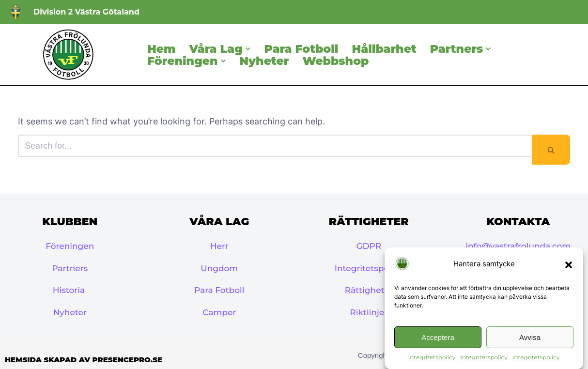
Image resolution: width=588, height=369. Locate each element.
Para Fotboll (302, 49)
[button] (569, 265)
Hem (161, 49)
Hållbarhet (384, 49)
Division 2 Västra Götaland (86, 12)
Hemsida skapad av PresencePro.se (84, 360)
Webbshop (335, 61)
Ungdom (219, 268)
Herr (219, 246)
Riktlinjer (369, 312)
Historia (70, 290)
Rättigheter (369, 290)
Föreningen (70, 246)
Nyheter (264, 61)
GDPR (369, 246)
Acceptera (438, 337)
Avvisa (530, 337)
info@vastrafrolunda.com (518, 246)
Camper (219, 312)
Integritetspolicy (432, 358)
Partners (70, 268)
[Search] (275, 146)
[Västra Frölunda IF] (68, 55)
